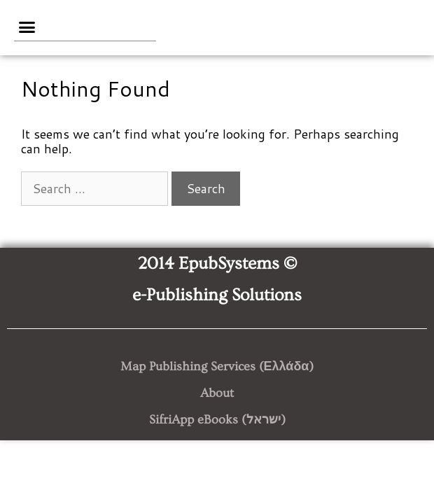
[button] (27, 27)
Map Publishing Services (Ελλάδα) (217, 366)
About (217, 393)
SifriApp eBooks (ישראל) (217, 420)
